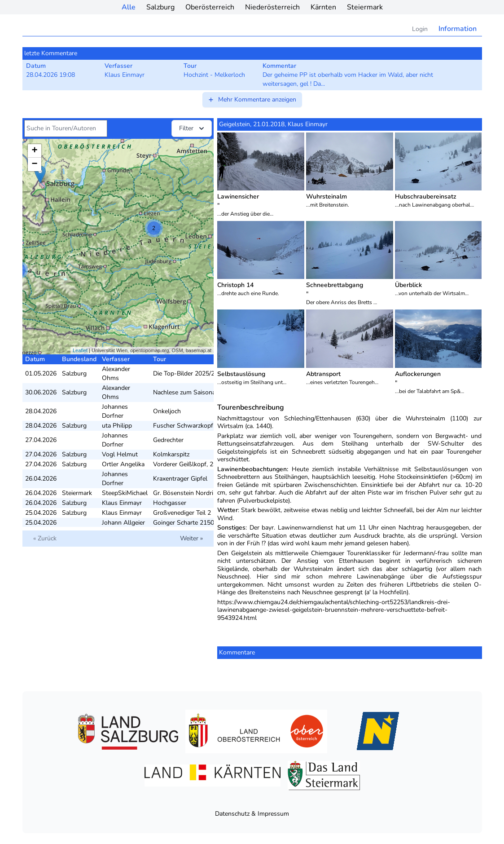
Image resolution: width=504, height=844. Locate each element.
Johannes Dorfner (115, 411)
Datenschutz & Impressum (252, 814)
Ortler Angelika (123, 464)
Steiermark (365, 7)
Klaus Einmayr (122, 503)
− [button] (34, 164)
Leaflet (80, 350)
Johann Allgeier (123, 523)
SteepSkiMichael (125, 493)
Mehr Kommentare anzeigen (252, 99)
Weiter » (191, 538)
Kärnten (323, 7)
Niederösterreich (272, 7)
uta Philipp (117, 426)
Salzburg (160, 7)
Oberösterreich (210, 7)
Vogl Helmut (120, 454)
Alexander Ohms (116, 373)
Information (458, 29)
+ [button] (34, 151)
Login (420, 29)
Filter (193, 128)
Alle (129, 7)
